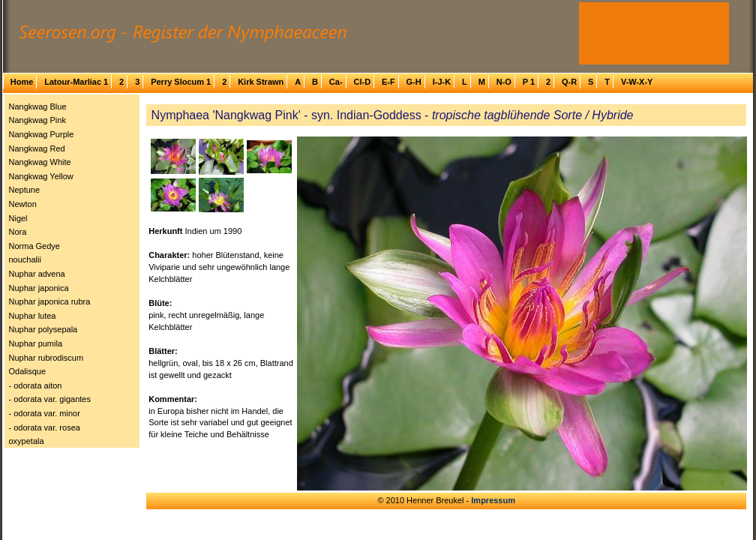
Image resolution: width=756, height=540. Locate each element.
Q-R (569, 82)
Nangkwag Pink (37, 120)
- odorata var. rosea (45, 427)
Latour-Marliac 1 (76, 82)
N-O (504, 82)
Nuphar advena (37, 274)
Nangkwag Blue (38, 106)
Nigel (18, 218)
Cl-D (362, 82)
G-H (414, 82)
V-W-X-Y (637, 82)
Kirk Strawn (261, 82)
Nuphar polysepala (43, 329)
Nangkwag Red (37, 148)
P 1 (529, 82)
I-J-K (442, 82)
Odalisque (28, 371)
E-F (388, 82)
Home (22, 82)
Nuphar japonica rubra (50, 301)
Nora (18, 232)
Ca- (336, 82)
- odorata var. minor (45, 413)
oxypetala (27, 441)
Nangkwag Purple (42, 134)
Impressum (493, 500)
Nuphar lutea (33, 316)
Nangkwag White (40, 162)
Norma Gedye (34, 246)
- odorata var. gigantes (50, 399)
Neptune (25, 190)
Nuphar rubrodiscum (46, 358)
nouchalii (25, 259)
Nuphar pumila (36, 343)
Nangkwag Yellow (41, 176)
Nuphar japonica (39, 288)
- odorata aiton (36, 385)
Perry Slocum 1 (181, 82)
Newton (23, 204)
